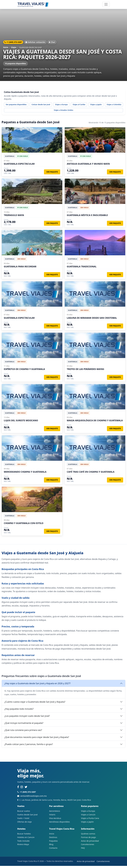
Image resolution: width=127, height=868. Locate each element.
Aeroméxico (55, 813)
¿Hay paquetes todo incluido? (19, 711)
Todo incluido (23, 843)
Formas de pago (88, 839)
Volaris (52, 817)
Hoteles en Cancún (26, 839)
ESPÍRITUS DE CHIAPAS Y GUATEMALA (24, 371)
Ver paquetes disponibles (18, 105)
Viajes (14, 47)
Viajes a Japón (107, 105)
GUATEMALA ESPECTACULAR (19, 166)
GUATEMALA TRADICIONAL (82, 268)
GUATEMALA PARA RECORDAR (20, 268)
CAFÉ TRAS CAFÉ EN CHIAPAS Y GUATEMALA (91, 474)
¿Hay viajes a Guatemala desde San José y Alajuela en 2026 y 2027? (37, 685)
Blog (51, 846)
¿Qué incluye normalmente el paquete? (24, 725)
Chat (52, 42)
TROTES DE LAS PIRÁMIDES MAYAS (85, 371)
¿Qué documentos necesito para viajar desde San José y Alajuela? (37, 739)
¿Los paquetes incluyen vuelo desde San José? (27, 718)
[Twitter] (26, 789)
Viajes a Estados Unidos (39, 112)
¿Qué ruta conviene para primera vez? (23, 732)
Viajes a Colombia (14, 112)
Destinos (53, 839)
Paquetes (53, 843)
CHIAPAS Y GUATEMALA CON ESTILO (24, 525)
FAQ (83, 850)
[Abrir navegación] (106, 4)
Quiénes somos (88, 836)
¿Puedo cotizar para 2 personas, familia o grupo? (29, 746)
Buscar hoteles (24, 836)
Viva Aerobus (55, 820)
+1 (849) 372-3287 (13, 42)
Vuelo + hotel (23, 820)
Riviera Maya (23, 846)
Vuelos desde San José (27, 817)
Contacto (53, 850)
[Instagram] (22, 789)
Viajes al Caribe (88, 105)
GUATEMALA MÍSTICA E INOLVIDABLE (87, 217)
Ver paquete (52, 174)
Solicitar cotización (35, 42)
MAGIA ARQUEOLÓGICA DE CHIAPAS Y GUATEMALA (95, 423)
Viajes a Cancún (88, 817)
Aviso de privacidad (90, 843)
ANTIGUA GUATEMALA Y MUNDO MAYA (88, 166)
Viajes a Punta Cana (90, 820)
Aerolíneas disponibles (59, 824)
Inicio (6, 47)
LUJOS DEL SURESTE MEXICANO (21, 423)
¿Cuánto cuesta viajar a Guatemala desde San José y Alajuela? (35, 704)
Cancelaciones (88, 846)
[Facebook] (18, 789)
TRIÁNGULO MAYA (14, 217)
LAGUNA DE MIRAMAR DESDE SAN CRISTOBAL (92, 320)
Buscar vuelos (24, 813)
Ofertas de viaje (24, 824)
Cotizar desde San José (45, 105)
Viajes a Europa (68, 105)
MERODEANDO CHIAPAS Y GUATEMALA (25, 474)
